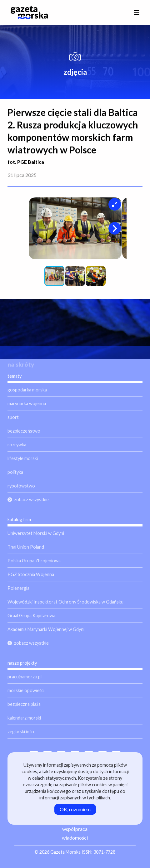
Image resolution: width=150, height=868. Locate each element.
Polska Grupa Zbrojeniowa (34, 561)
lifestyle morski (23, 458)
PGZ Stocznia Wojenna (31, 574)
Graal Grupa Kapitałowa (31, 616)
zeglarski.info (21, 732)
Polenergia (18, 588)
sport (13, 417)
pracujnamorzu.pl (25, 677)
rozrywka (17, 445)
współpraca (75, 829)
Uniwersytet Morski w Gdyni (36, 533)
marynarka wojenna (27, 403)
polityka (15, 472)
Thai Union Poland (26, 547)
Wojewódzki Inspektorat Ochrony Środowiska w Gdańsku (65, 602)
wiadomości (75, 838)
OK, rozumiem (75, 809)
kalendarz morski (24, 718)
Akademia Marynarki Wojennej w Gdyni (46, 629)
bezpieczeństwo (24, 431)
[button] (115, 204)
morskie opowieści (26, 690)
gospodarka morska (27, 390)
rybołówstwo (21, 486)
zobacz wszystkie (31, 499)
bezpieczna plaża (24, 704)
